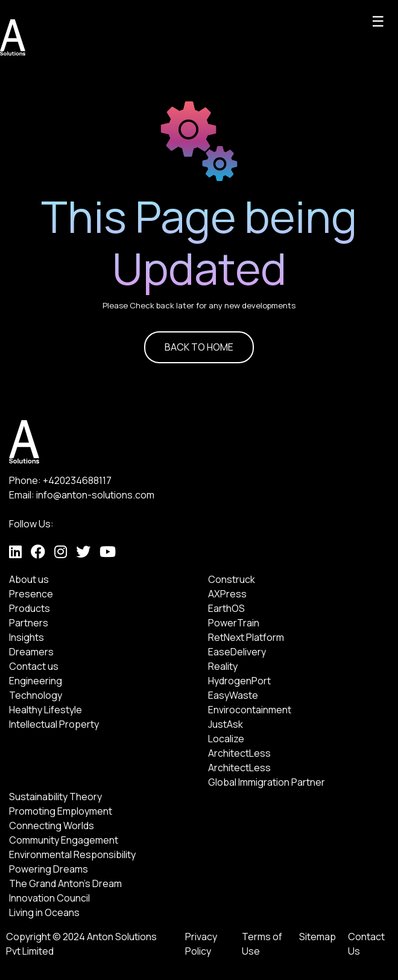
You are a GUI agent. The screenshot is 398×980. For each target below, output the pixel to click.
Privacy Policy (201, 944)
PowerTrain (234, 623)
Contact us (34, 666)
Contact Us (366, 944)
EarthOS (226, 608)
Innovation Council (49, 898)
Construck (232, 579)
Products (30, 608)
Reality (223, 666)
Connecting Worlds (52, 826)
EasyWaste (233, 695)
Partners (29, 623)
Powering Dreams (49, 869)
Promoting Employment (61, 811)
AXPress (227, 594)
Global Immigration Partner (267, 782)
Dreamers (31, 652)
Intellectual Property (54, 724)
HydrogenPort (239, 681)
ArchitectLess (239, 753)
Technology (36, 695)
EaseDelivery (237, 652)
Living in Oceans (44, 912)
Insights (27, 637)
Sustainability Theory (55, 797)
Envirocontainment (250, 710)
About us (29, 579)
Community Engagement (64, 840)
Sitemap (317, 937)
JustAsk (226, 724)
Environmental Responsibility (72, 854)
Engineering (36, 681)
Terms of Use (262, 944)
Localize (226, 739)
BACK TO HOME (199, 347)
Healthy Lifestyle (46, 710)
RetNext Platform (246, 637)
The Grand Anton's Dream (65, 883)
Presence (31, 594)
